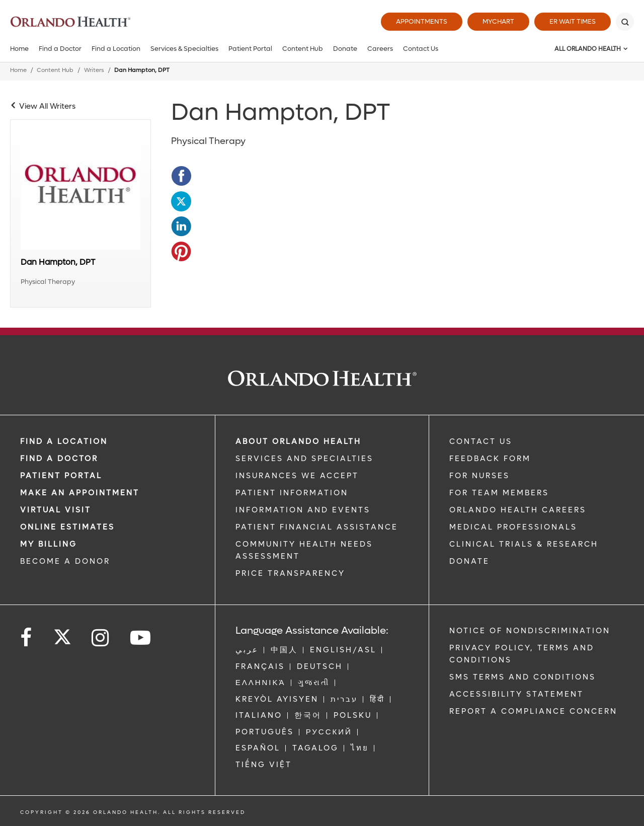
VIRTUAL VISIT (56, 510)
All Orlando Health (588, 49)
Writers (94, 70)
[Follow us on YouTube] (141, 638)
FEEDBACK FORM (490, 459)
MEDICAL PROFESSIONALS (513, 527)
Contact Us (421, 49)
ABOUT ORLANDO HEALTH (298, 441)
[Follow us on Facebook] (27, 638)
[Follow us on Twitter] (62, 634)
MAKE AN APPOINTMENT (80, 493)
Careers (380, 49)
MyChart (498, 21)
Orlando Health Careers (518, 510)
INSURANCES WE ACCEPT (297, 476)
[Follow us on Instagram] (101, 638)
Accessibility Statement (516, 694)
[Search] (625, 22)
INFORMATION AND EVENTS (303, 510)
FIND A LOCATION (64, 441)
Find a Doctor (60, 49)
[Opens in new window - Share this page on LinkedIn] (181, 227)
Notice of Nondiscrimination (530, 631)
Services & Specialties (184, 49)
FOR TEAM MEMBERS (499, 493)
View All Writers (47, 106)
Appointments (422, 21)
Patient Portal (250, 49)
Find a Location (116, 49)
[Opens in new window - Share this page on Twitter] (181, 201)
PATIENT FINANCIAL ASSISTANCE (317, 527)
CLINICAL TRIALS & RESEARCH (524, 544)
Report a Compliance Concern (533, 711)
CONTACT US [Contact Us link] (481, 441)
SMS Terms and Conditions (522, 677)
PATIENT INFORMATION (292, 493)
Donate (345, 49)
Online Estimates (67, 527)
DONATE (469, 561)
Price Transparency (290, 573)
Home (19, 49)
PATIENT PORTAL (61, 476)
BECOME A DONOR (65, 561)
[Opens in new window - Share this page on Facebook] (181, 176)
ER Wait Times (573, 21)
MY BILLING (49, 544)
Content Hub (303, 49)
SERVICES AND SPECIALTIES (304, 459)
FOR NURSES (479, 476)
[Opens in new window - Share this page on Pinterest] (181, 252)
